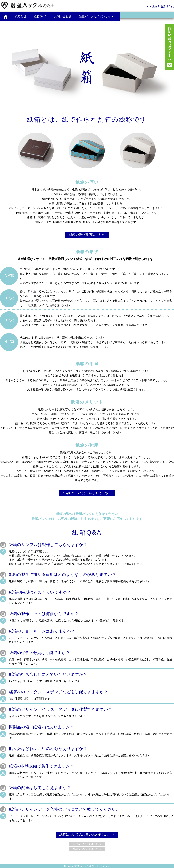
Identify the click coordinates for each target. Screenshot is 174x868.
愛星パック (27, 5)
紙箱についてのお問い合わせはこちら (87, 835)
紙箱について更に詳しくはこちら (87, 493)
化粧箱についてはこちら (87, 849)
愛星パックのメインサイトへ (98, 16)
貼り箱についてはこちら (87, 844)
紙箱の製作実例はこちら (87, 235)
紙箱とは (20, 16)
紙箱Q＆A (40, 16)
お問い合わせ (63, 16)
